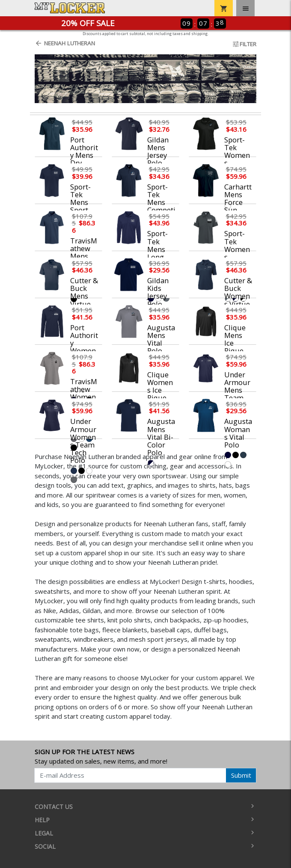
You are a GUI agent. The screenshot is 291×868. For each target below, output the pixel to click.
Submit (241, 775)
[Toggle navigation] (245, 8)
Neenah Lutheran (65, 43)
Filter (244, 44)
